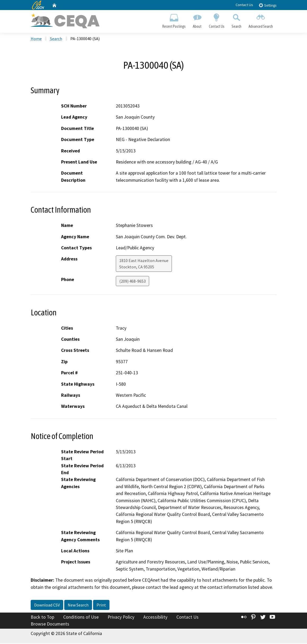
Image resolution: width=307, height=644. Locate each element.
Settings (267, 5)
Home (36, 39)
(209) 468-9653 (132, 282)
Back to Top (42, 618)
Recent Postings (174, 20)
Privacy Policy (121, 618)
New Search (78, 605)
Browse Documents (50, 624)
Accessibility (155, 618)
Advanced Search (261, 20)
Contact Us (244, 5)
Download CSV (47, 605)
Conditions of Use (81, 618)
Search (236, 20)
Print (101, 605)
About (197, 20)
